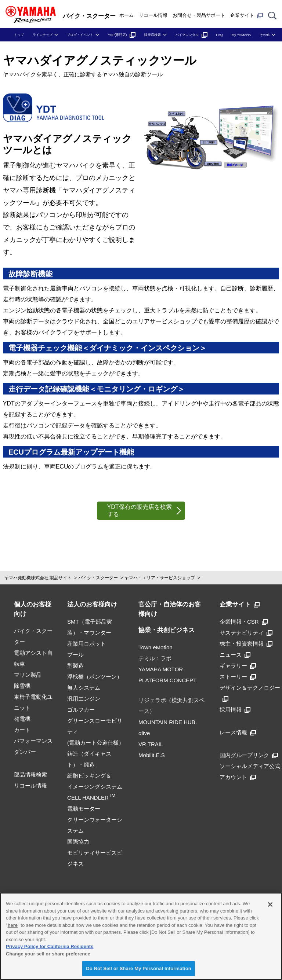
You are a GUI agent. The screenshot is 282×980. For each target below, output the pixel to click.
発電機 (22, 719)
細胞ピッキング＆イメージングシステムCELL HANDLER (95, 787)
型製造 (75, 666)
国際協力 (78, 842)
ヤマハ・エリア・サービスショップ (160, 578)
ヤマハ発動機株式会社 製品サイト (38, 578)
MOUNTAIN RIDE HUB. (168, 722)
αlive (144, 733)
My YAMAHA (241, 35)
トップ (19, 35)
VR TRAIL (151, 744)
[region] (141, 936)
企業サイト (247, 15)
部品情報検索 (30, 775)
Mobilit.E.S (152, 755)
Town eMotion (156, 647)
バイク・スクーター (98, 578)
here (13, 925)
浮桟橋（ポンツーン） (95, 677)
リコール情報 (153, 15)
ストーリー (238, 677)
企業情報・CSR (244, 622)
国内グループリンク (249, 755)
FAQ (219, 35)
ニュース (235, 655)
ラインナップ (43, 35)
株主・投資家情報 (246, 644)
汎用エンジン (84, 699)
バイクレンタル (191, 35)
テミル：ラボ (155, 658)
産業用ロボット (86, 644)
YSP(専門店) (122, 35)
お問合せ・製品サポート (199, 15)
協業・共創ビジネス (167, 630)
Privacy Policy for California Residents (50, 946)
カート (22, 730)
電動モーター (84, 809)
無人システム (84, 688)
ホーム (126, 15)
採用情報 (235, 710)
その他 (265, 35)
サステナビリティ (246, 633)
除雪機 (22, 686)
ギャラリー (238, 666)
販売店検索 (153, 35)
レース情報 (238, 732)
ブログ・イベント (80, 35)
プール (75, 655)
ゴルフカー (81, 710)
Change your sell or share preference (48, 954)
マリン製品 (28, 675)
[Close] (270, 904)
